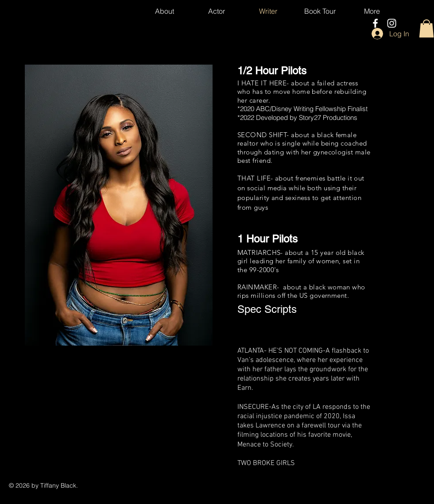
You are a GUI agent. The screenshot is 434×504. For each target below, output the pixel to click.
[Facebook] (375, 23)
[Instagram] (392, 23)
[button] (426, 29)
